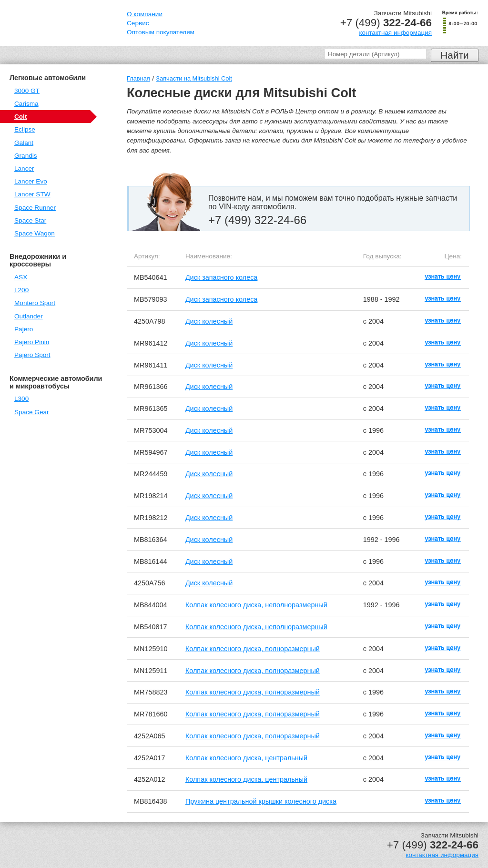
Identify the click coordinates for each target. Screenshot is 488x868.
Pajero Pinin (32, 342)
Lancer (24, 168)
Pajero (24, 329)
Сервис (138, 23)
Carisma (26, 104)
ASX (21, 277)
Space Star (30, 220)
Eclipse (25, 129)
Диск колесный (209, 321)
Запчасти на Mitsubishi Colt (194, 78)
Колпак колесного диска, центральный (246, 758)
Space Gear (32, 412)
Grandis (26, 156)
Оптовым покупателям (161, 32)
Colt (20, 117)
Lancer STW (32, 194)
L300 (21, 399)
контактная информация (395, 33)
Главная (138, 78)
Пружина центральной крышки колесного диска (261, 801)
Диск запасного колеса (222, 277)
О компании (145, 14)
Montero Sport (35, 303)
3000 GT (27, 91)
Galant (24, 143)
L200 (21, 290)
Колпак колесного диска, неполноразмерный (256, 605)
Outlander (29, 316)
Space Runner (35, 208)
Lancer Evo (31, 181)
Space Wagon (35, 233)
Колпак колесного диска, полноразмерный (253, 649)
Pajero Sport (32, 355)
